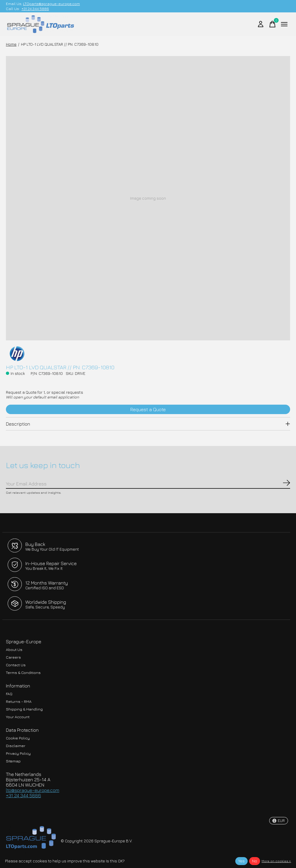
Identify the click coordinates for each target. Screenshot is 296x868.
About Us (14, 650)
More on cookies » (276, 861)
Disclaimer (16, 746)
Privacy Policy (18, 753)
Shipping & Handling (24, 709)
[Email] (148, 484)
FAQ (9, 694)
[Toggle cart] (272, 24)
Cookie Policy (18, 738)
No (255, 861)
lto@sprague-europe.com (33, 790)
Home (11, 44)
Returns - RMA (19, 702)
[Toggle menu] (284, 24)
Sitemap (13, 761)
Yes (241, 861)
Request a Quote (148, 409)
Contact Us (16, 665)
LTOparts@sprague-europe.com (51, 4)
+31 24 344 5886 (35, 9)
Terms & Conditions (23, 673)
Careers (13, 657)
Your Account (18, 717)
